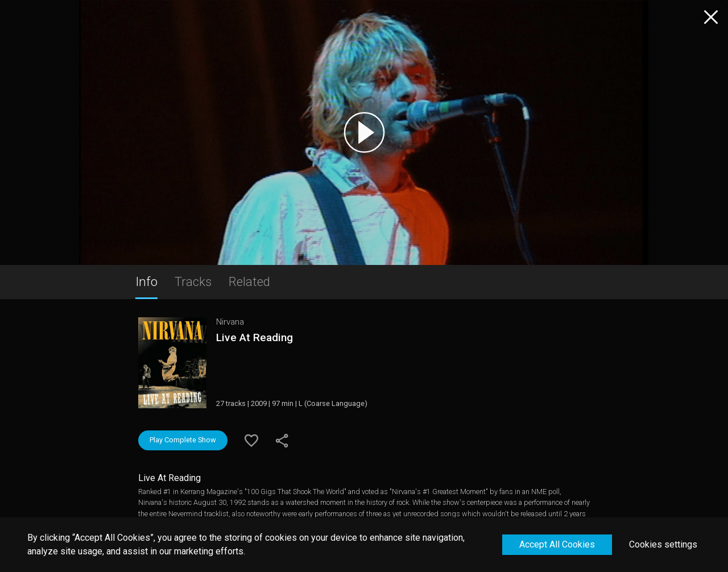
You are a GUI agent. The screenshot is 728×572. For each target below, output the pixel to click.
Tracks (193, 281)
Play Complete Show (183, 440)
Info (146, 281)
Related (249, 281)
